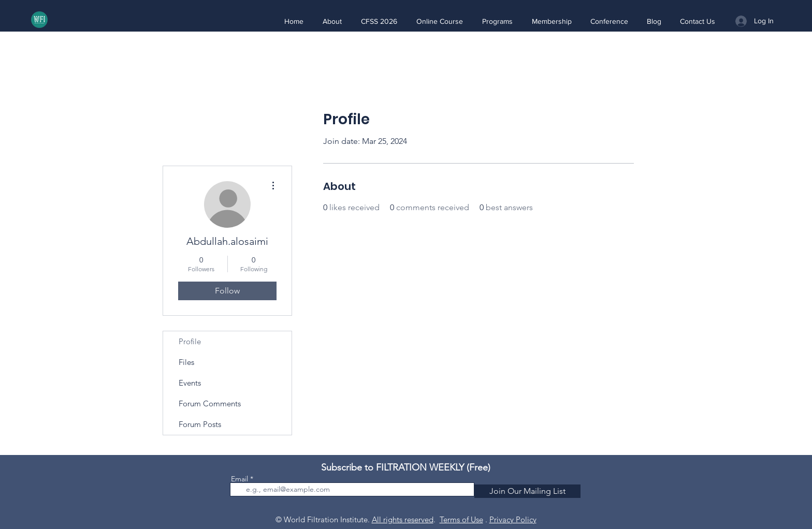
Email (240, 479)
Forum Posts (200, 424)
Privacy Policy (513, 519)
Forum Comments (210, 403)
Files (186, 362)
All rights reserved (403, 519)
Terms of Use (461, 519)
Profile (190, 341)
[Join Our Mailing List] (527, 491)
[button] (332, 21)
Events (190, 383)
